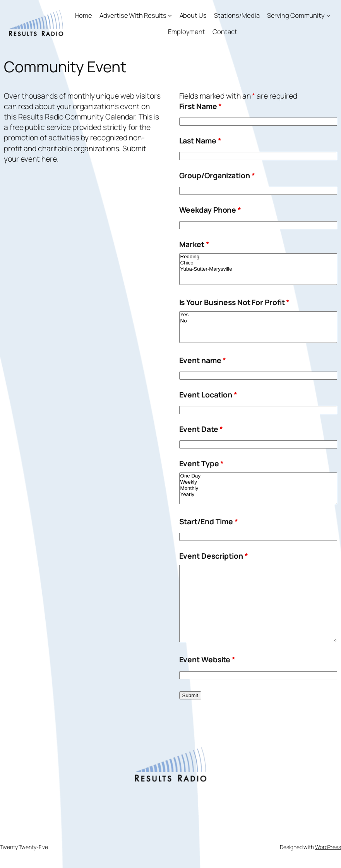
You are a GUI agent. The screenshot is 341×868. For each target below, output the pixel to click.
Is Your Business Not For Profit (235, 302)
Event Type (202, 463)
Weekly (258, 482)
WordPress (328, 847)
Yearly (258, 495)
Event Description (214, 556)
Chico (258, 263)
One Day (258, 476)
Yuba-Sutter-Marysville (258, 269)
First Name (201, 106)
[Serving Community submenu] (328, 15)
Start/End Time (209, 521)
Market (194, 244)
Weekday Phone (210, 210)
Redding (258, 257)
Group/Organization (217, 175)
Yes (258, 315)
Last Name (200, 141)
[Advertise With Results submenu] (170, 15)
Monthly (258, 488)
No (258, 321)
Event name (203, 360)
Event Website (207, 659)
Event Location (208, 395)
